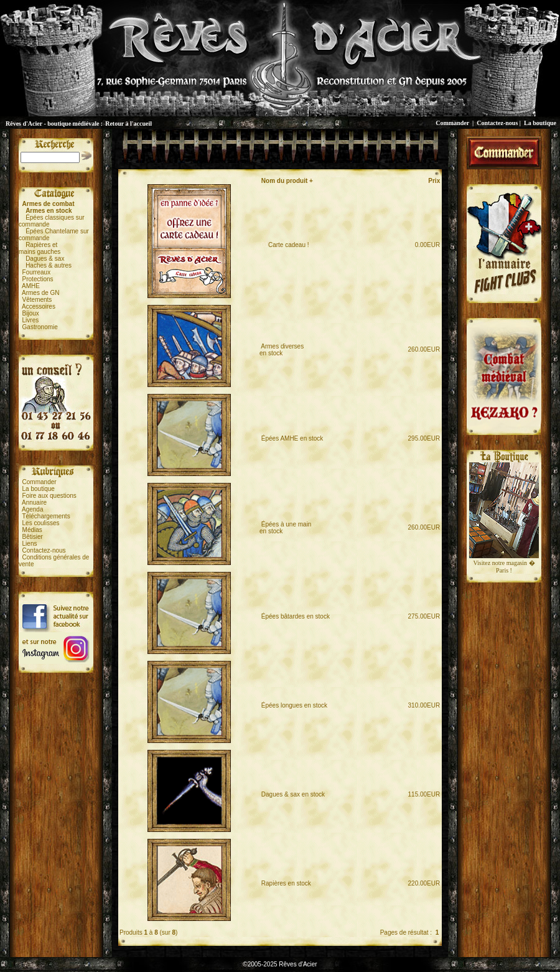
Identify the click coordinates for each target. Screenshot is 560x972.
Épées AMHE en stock (292, 438)
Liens (30, 544)
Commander (452, 123)
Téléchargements (46, 516)
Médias (32, 530)
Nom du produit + (287, 181)
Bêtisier (33, 537)
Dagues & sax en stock (293, 794)
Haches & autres (49, 265)
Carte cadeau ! (285, 245)
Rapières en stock (286, 883)
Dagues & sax (45, 259)
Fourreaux (37, 272)
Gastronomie (40, 327)
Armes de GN (41, 293)
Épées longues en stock (294, 705)
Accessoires (39, 306)
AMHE (31, 286)
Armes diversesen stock (282, 350)
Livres (31, 320)
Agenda (32, 509)
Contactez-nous (497, 123)
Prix (434, 181)
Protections (38, 279)
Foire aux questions (49, 496)
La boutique (540, 123)
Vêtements (37, 300)
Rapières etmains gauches (40, 248)
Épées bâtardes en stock (296, 616)
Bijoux (31, 313)
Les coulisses (41, 523)
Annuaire (34, 502)
